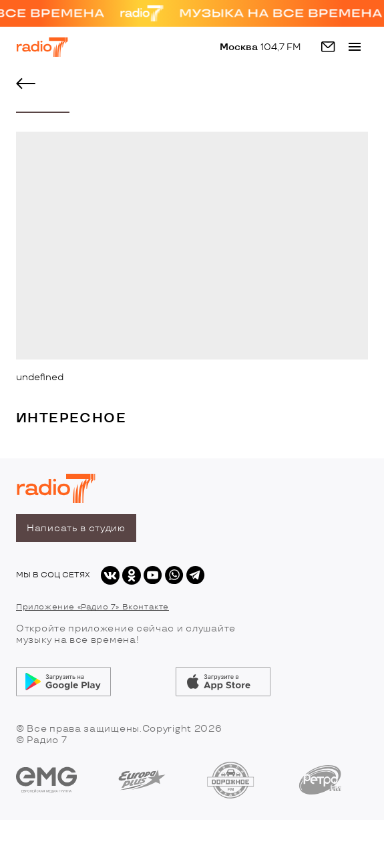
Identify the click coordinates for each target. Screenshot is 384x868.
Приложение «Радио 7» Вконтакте (92, 607)
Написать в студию (76, 528)
